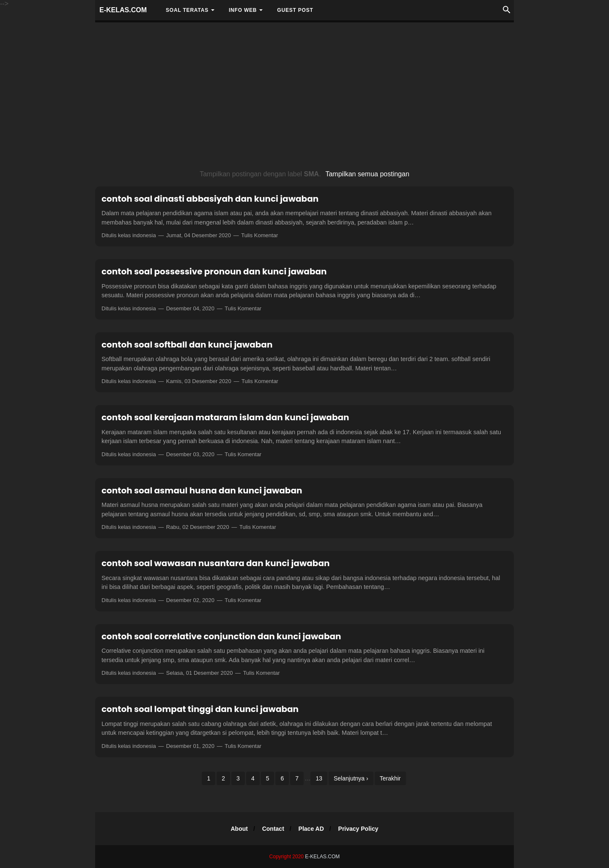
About (239, 829)
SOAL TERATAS (187, 10)
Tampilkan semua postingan (367, 174)
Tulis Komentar (259, 235)
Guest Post (295, 10)
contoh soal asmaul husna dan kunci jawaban (202, 490)
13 (319, 778)
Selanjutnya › (351, 778)
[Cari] (507, 12)
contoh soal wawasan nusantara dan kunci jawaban (215, 563)
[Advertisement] (304, 96)
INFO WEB (243, 10)
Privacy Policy (358, 829)
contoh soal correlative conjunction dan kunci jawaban (221, 636)
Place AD (311, 829)
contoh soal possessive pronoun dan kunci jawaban (214, 271)
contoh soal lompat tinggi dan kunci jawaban (200, 709)
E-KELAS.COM (123, 10)
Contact (273, 829)
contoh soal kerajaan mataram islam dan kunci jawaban (225, 417)
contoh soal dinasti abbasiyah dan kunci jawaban (210, 199)
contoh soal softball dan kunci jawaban (187, 345)
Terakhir (390, 778)
